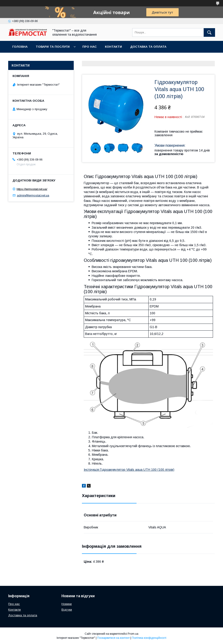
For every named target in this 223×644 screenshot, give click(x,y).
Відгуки (67, 610)
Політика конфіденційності (149, 638)
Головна (20, 47)
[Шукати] (209, 32)
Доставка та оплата (148, 47)
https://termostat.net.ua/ (32, 189)
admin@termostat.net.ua (33, 195)
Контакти (113, 47)
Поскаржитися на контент (113, 638)
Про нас (90, 47)
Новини (67, 604)
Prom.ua (133, 634)
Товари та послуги (53, 47)
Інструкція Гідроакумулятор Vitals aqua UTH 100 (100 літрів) (129, 470)
